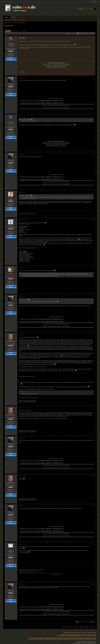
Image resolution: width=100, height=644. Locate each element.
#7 (93, 268)
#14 (93, 544)
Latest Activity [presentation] (16, 31)
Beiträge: (9, 56)
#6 (93, 220)
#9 (93, 335)
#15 (93, 584)
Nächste (92, 622)
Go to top (93, 627)
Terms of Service (84, 627)
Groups (13, 17)
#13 (93, 506)
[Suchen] (86, 9)
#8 (93, 297)
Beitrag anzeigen (32, 119)
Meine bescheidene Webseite (56, 98)
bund (11, 198)
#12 (93, 476)
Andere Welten (22, 23)
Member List (15, 20)
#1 (93, 38)
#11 (93, 438)
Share (11, 58)
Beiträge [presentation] (8, 31)
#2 (93, 78)
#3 (93, 116)
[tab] (8, 31)
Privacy (76, 627)
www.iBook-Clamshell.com (32, 214)
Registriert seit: (11, 54)
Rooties (21, 443)
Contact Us (69, 627)
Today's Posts (8, 20)
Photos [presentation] (24, 31)
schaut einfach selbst (24, 48)
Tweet (11, 60)
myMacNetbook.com (23, 125)
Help (63, 627)
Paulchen (11, 341)
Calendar (22, 20)
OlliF (11, 550)
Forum (9, 23)
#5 (93, 192)
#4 (93, 154)
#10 (93, 408)
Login (94, 1)
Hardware (15, 23)
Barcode (11, 226)
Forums (7, 17)
